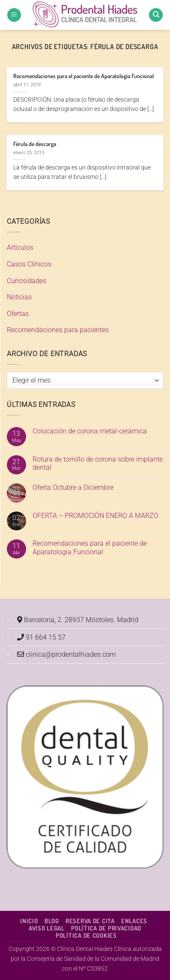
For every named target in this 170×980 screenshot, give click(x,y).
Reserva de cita (90, 921)
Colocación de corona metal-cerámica (90, 431)
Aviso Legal (47, 928)
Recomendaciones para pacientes (58, 330)
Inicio (29, 921)
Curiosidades (27, 281)
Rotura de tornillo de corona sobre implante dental (98, 463)
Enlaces (134, 921)
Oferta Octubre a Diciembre (73, 487)
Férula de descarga (35, 144)
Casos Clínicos (29, 264)
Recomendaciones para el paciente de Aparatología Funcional (84, 76)
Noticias (19, 297)
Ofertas (18, 314)
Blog (52, 921)
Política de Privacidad (106, 928)
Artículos (20, 247)
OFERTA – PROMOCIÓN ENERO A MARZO (95, 516)
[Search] (156, 15)
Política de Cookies (86, 935)
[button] (14, 15)
